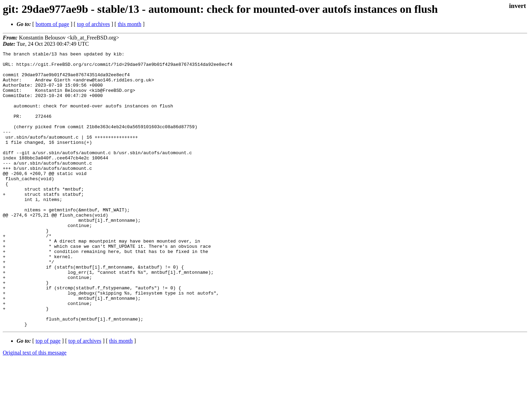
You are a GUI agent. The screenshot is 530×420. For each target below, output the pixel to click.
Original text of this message (35, 408)
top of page (48, 396)
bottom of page (52, 24)
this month (130, 24)
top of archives (93, 24)
